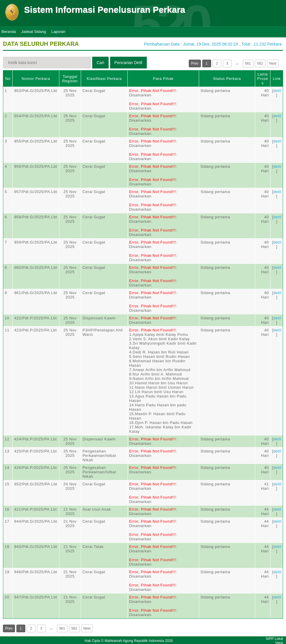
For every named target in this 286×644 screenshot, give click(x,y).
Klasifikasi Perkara (104, 79)
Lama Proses (263, 79)
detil (277, 91)
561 (248, 63)
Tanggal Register (70, 79)
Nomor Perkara (36, 79)
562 (260, 63)
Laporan (58, 32)
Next (273, 63)
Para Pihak (163, 79)
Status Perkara (227, 79)
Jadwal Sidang (34, 32)
